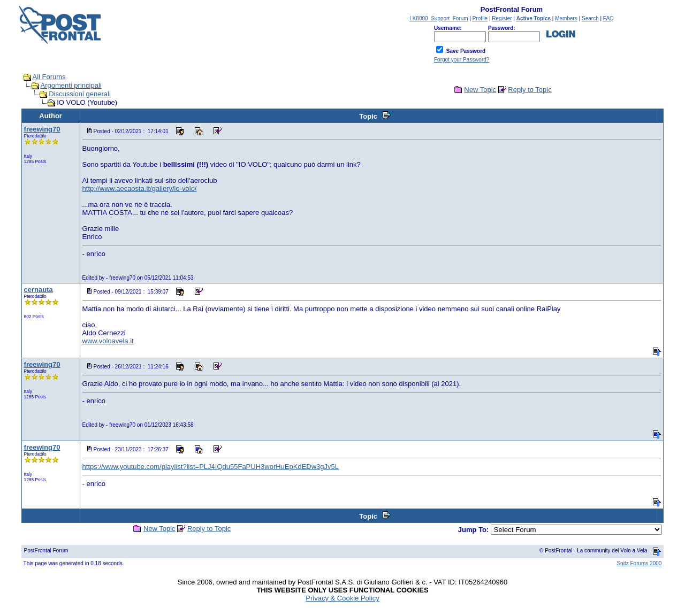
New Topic (480, 90)
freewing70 (42, 129)
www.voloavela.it (108, 341)
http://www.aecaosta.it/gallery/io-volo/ (140, 188)
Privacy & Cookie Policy (342, 598)
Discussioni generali (80, 94)
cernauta (39, 290)
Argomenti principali (71, 85)
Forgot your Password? (462, 60)
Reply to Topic (530, 90)
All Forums (49, 77)
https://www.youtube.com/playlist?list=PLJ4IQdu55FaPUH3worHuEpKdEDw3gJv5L (211, 467)
